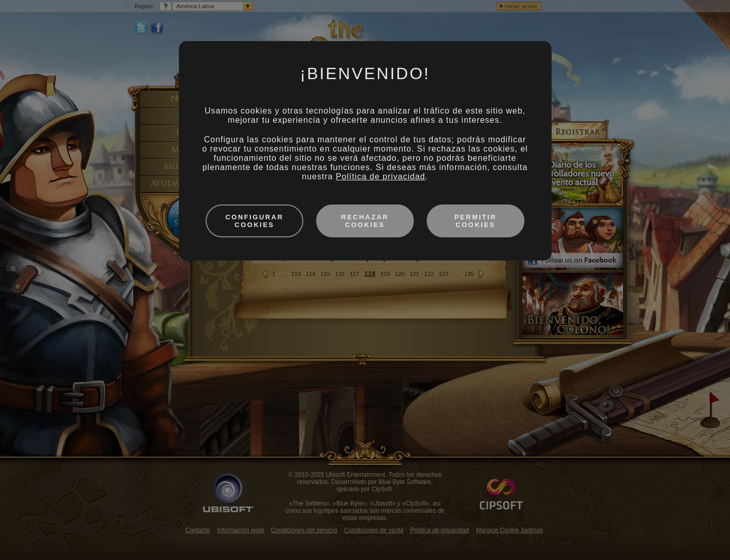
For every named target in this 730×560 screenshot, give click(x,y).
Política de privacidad (380, 176)
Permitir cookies (476, 221)
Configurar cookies (254, 221)
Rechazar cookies (365, 221)
